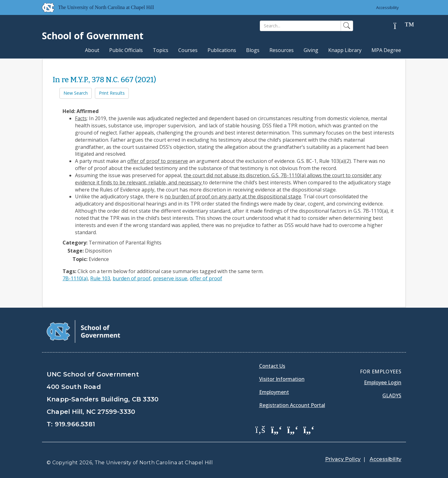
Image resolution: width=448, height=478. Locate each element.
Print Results (112, 93)
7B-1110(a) (75, 278)
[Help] (400, 26)
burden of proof (132, 278)
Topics (161, 50)
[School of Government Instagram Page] (309, 429)
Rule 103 (100, 278)
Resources (282, 50)
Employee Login (383, 382)
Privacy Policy (343, 459)
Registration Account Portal (292, 405)
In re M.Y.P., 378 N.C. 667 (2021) (104, 80)
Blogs (253, 50)
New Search (76, 93)
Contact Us (272, 366)
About (92, 50)
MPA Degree (386, 50)
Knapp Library (345, 50)
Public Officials (126, 50)
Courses (188, 50)
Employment (274, 392)
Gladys (392, 395)
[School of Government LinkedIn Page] (293, 429)
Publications (222, 50)
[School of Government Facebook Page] (260, 429)
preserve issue (170, 278)
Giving (311, 50)
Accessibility (387, 7)
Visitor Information (282, 379)
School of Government (93, 36)
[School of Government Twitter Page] (277, 429)
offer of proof (206, 278)
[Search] (300, 26)
